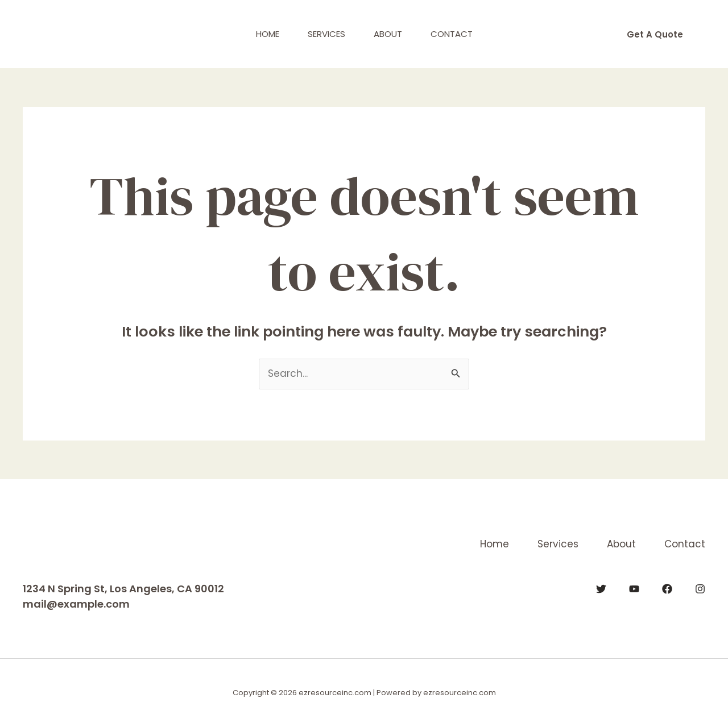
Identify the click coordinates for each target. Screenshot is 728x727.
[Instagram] (700, 589)
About (388, 34)
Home (268, 34)
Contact (452, 34)
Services (326, 34)
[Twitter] (601, 589)
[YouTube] (634, 589)
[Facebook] (667, 589)
